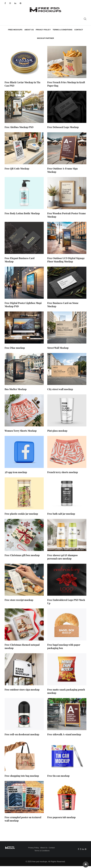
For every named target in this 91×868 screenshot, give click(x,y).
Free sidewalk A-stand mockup (64, 736)
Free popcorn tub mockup (61, 819)
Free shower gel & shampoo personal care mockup (62, 559)
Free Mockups (16, 30)
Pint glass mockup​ (57, 433)
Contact (78, 30)
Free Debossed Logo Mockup (63, 129)
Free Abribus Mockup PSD (19, 129)
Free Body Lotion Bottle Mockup (22, 215)
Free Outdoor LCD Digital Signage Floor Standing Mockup (66, 262)
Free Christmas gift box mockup (22, 557)
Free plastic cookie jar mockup (21, 516)
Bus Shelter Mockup (16, 391)
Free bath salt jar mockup (61, 516)
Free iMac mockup (15, 350)
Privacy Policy (43, 30)
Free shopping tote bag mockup (22, 778)
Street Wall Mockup (58, 350)
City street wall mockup (60, 391)
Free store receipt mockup (19, 602)
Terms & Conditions (62, 30)
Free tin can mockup (58, 778)
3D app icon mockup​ (16, 474)
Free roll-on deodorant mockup (22, 736)
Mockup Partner (45, 40)
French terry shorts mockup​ (63, 474)
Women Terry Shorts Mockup (21, 433)
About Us (30, 30)
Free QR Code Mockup (17, 170)
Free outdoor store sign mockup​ (22, 691)
